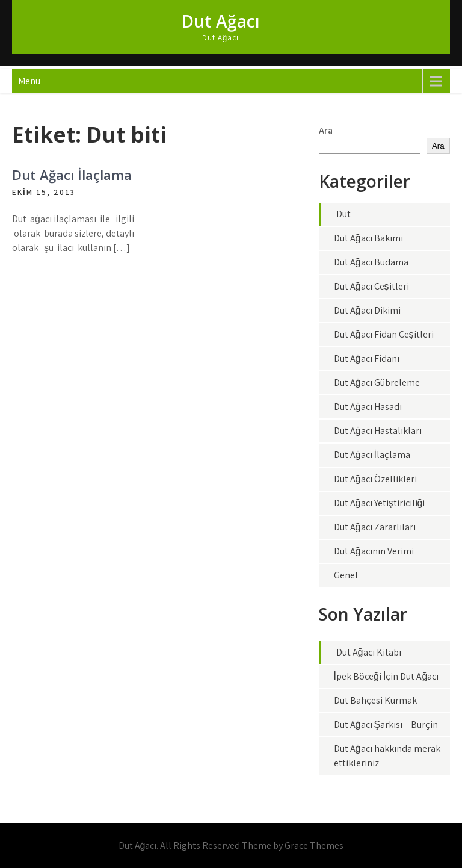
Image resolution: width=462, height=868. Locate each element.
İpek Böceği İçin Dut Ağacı (387, 676)
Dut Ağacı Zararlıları (375, 527)
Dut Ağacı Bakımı (368, 238)
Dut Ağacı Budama (371, 262)
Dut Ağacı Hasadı (368, 407)
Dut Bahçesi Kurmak (375, 700)
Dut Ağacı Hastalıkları (378, 431)
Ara (326, 130)
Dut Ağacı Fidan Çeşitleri (384, 334)
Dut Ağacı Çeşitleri (371, 286)
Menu (29, 81)
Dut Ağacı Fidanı (367, 358)
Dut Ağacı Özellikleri (375, 479)
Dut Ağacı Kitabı (369, 652)
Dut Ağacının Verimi (374, 551)
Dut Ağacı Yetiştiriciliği (380, 503)
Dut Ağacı (220, 21)
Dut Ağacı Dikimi (367, 310)
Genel (346, 575)
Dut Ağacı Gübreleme (377, 383)
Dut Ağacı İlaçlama (72, 175)
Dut (343, 214)
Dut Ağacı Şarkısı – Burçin (386, 724)
